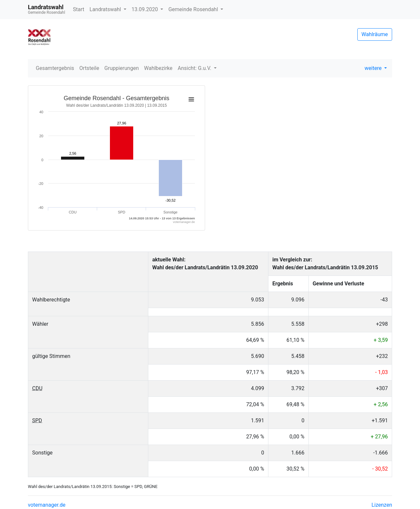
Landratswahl (106, 9)
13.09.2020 (145, 9)
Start (78, 9)
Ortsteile (89, 68)
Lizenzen (382, 505)
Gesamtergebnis (55, 68)
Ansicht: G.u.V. (195, 68)
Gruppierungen (122, 68)
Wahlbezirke (158, 68)
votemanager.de (47, 505)
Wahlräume (375, 34)
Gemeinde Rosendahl (194, 9)
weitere (374, 68)
